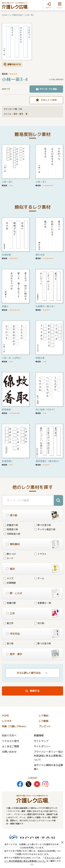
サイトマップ (41, 741)
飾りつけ (10, 554)
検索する (35, 691)
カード (9, 558)
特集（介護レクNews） (15, 726)
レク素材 (44, 716)
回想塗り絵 (11, 529)
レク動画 (44, 721)
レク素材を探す (16, 15)
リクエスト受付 (10, 741)
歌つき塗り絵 (43, 525)
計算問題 (10, 583)
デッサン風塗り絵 (45, 529)
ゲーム (39, 578)
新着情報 (39, 735)
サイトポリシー (42, 746)
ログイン (49, 8)
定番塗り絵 (11, 525)
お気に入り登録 (49, 100)
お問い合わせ (9, 752)
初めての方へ (9, 735)
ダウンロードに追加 (48, 89)
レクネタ (7, 721)
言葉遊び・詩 (43, 603)
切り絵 (39, 623)
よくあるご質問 (10, 746)
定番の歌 (10, 603)
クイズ (9, 578)
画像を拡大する (14, 64)
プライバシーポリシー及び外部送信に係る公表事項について (48, 756)
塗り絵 (9, 643)
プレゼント (45, 726)
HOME (5, 15)
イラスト (40, 554)
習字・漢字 (18, 114)
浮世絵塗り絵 (12, 534)
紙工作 (9, 623)
